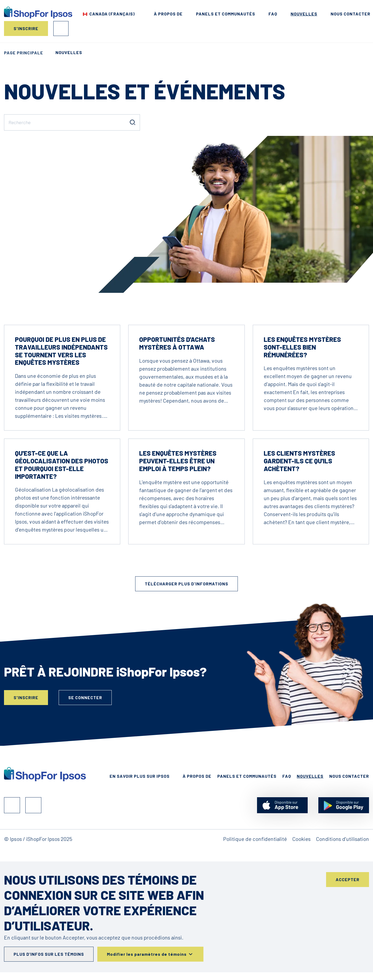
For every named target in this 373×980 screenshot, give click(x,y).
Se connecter (61, 29)
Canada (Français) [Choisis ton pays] (112, 14)
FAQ (273, 14)
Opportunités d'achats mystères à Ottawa (177, 343)
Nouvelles (304, 14)
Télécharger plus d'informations (186, 584)
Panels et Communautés (226, 14)
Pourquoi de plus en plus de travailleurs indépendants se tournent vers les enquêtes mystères (61, 351)
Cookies (301, 839)
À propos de (168, 14)
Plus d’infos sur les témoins (49, 954)
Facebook (12, 805)
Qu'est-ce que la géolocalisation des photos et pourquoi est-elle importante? (62, 465)
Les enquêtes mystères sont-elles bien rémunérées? (302, 347)
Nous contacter (350, 14)
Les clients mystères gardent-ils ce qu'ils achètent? (299, 461)
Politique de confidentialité (255, 839)
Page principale (24, 53)
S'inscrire (26, 28)
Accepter (348, 879)
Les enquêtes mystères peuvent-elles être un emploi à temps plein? (178, 461)
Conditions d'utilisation (342, 839)
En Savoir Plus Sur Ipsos (140, 776)
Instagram (33, 805)
